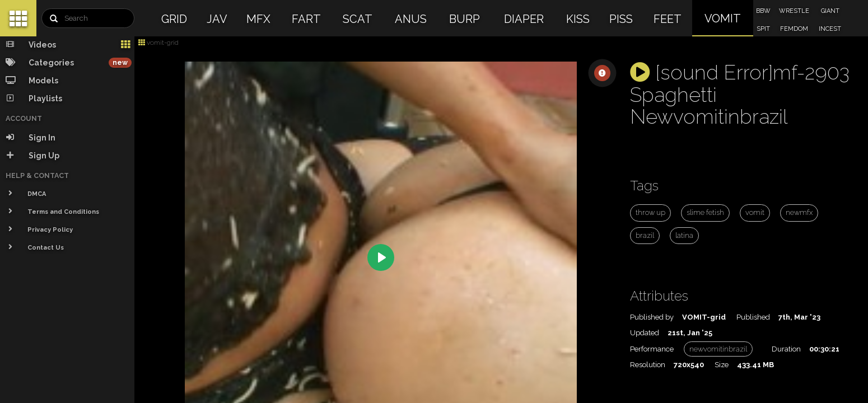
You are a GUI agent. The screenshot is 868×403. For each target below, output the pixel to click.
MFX (258, 19)
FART (306, 19)
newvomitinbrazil (718, 349)
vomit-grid (158, 43)
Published (753, 317)
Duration (786, 349)
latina (684, 235)
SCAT (358, 19)
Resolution (648, 365)
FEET (668, 19)
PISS (621, 19)
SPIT (763, 29)
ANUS (411, 19)
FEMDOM (794, 29)
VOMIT (723, 18)
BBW (763, 11)
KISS (578, 19)
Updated (645, 333)
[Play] (381, 257)
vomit (755, 212)
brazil (645, 235)
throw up (650, 212)
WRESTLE (794, 11)
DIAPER (524, 19)
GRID (174, 19)
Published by (652, 317)
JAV (217, 19)
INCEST (830, 29)
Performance (652, 349)
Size (722, 365)
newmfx (799, 212)
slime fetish (705, 212)
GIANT (830, 11)
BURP (465, 19)
